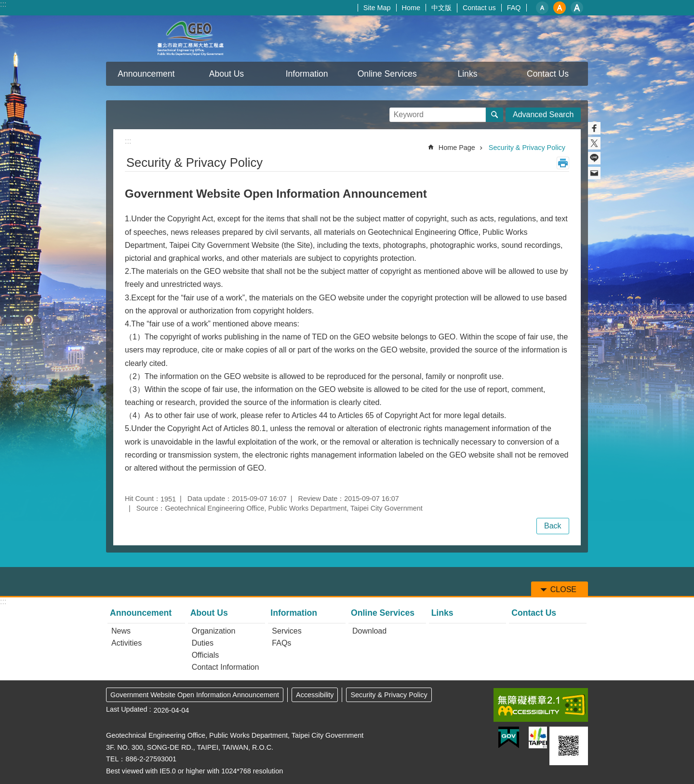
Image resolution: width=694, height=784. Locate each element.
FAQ (514, 8)
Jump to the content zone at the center (5, 5)
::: (3, 4)
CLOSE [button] (563, 589)
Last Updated (127, 709)
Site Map (377, 8)
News (121, 631)
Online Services (383, 613)
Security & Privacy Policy (527, 148)
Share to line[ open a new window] (594, 158)
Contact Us (548, 74)
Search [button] (494, 115)
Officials (206, 655)
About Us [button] (227, 74)
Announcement (141, 613)
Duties (203, 643)
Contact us (479, 8)
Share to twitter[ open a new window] (594, 143)
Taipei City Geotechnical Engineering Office (190, 39)
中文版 (441, 8)
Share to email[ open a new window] (594, 173)
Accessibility (315, 695)
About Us (209, 613)
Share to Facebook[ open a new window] (594, 128)
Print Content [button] (563, 163)
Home (411, 8)
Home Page (457, 148)
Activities (127, 643)
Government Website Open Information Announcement (195, 695)
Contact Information (226, 667)
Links (467, 74)
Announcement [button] (146, 74)
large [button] (577, 8)
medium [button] (560, 8)
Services (287, 631)
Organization (214, 631)
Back (553, 526)
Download (369, 631)
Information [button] (307, 74)
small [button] (542, 8)
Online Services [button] (387, 74)
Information (294, 613)
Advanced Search (543, 115)
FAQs (281, 643)
